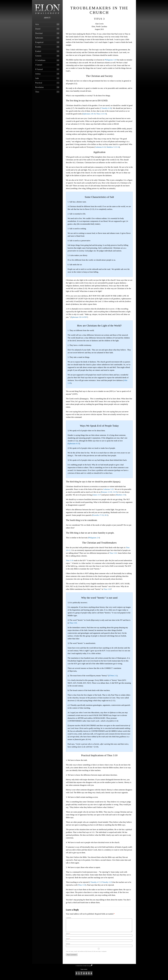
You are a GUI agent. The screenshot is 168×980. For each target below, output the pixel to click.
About (47, 18)
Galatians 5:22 (108, 489)
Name (68, 936)
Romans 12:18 (107, 492)
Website (68, 946)
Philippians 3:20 (111, 60)
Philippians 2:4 (94, 538)
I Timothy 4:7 (94, 882)
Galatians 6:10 (100, 147)
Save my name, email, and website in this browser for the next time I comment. (86, 954)
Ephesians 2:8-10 (89, 114)
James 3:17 (97, 495)
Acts (47, 24)
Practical (47, 83)
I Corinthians (47, 60)
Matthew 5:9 (121, 495)
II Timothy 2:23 (106, 882)
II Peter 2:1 (113, 676)
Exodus (47, 47)
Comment (68, 918)
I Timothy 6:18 (106, 108)
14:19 (115, 492)
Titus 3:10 (113, 553)
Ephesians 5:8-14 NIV (79, 317)
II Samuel (47, 69)
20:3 (106, 515)
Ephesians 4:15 (74, 444)
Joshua (47, 74)
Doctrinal (47, 33)
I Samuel (47, 65)
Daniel (47, 29)
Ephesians (47, 38)
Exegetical (47, 42)
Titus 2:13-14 (101, 114)
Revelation (47, 87)
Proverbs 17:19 (98, 515)
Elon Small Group (47, 8)
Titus (47, 92)
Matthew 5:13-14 (113, 147)
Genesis (47, 56)
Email (68, 941)
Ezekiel (47, 51)
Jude (47, 78)
